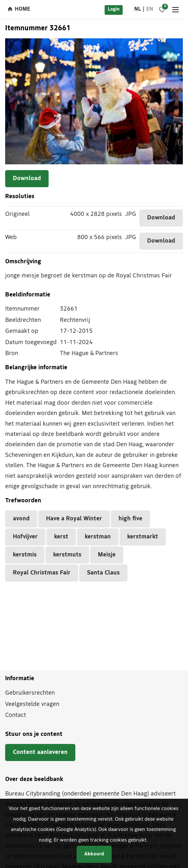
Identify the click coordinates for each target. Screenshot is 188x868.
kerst (61, 537)
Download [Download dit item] (27, 179)
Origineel (17, 214)
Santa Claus (103, 573)
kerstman (98, 537)
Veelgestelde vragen (32, 704)
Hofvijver (25, 537)
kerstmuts (67, 555)
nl (138, 9)
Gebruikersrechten (30, 693)
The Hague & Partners (89, 354)
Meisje (107, 555)
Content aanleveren (40, 752)
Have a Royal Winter (74, 519)
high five (130, 519)
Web (11, 238)
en (150, 9)
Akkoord (94, 854)
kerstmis (25, 555)
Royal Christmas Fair (42, 573)
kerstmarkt (143, 537)
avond (21, 519)
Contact (16, 715)
